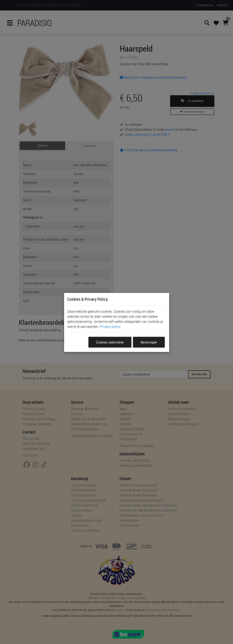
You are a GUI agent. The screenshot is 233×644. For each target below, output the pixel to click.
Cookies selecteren (110, 342)
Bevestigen (149, 342)
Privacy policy (110, 327)
